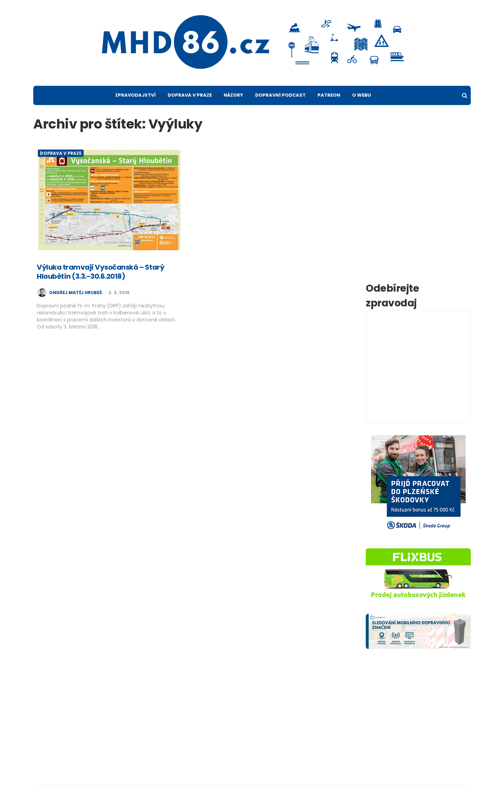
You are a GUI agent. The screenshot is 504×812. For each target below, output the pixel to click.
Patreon (329, 95)
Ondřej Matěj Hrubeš (75, 293)
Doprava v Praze (190, 95)
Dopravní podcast (280, 95)
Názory (233, 95)
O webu (362, 95)
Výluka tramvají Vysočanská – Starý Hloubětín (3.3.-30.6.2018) (100, 272)
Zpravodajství (135, 95)
